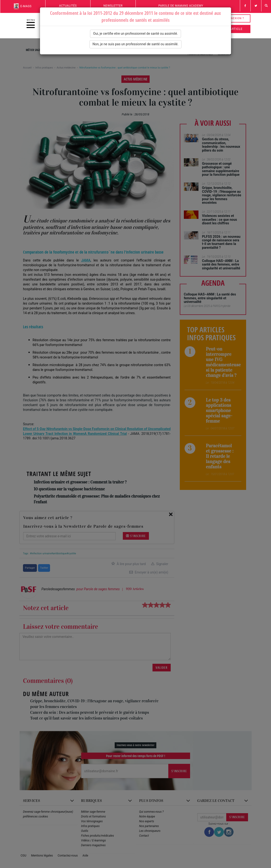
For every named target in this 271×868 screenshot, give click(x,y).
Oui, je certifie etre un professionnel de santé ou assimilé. (135, 34)
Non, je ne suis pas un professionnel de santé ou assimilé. (136, 44)
